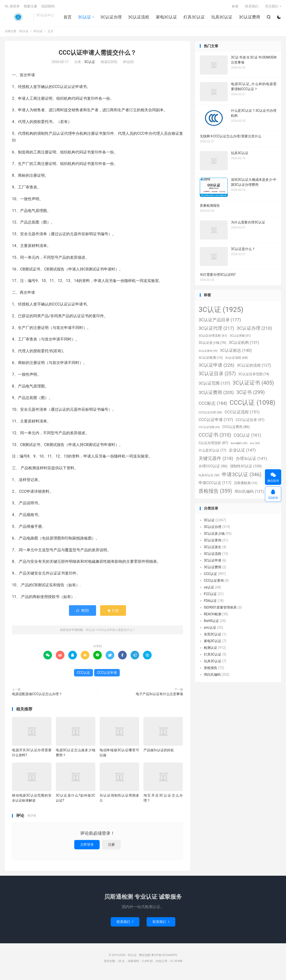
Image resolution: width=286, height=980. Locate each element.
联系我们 (252, 6)
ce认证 (209, 587)
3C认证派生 (213, 547)
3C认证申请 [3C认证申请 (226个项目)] (216, 365)
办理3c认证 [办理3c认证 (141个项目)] (251, 458)
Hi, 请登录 (12, 6)
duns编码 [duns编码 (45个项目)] (239, 443)
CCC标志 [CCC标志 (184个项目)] (213, 403)
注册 (111, 845)
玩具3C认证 (222, 17)
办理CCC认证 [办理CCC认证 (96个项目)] (213, 466)
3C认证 (18, 17)
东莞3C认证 (213, 634)
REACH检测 (213, 614)
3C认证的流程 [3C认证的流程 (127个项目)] (254, 365)
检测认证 (211, 648)
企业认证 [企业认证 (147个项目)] (242, 450)
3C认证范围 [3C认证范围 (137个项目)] (214, 383)
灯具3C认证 (194, 17)
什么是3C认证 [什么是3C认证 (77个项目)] (212, 450)
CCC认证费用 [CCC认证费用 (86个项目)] (236, 427)
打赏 (113, 610)
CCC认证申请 (107, 673)
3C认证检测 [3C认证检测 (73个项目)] (211, 358)
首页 (68, 17)
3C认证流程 (139, 17)
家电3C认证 (167, 17)
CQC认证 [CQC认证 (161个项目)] (247, 435)
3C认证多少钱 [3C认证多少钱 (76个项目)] (212, 343)
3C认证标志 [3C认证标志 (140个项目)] (236, 350)
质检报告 (211, 668)
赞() (83, 610)
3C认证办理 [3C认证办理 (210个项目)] (254, 328)
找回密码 (48, 6)
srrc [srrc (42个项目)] (255, 443)
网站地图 (145, 955)
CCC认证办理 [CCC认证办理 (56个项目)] (210, 412)
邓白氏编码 (212, 675)
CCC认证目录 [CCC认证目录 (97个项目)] (250, 420)
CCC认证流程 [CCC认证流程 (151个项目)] (242, 412)
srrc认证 (210, 628)
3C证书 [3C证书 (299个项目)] (251, 392)
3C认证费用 (249, 17)
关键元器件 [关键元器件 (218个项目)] (216, 458)
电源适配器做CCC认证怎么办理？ (37, 694)
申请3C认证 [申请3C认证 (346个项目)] (242, 474)
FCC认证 (210, 594)
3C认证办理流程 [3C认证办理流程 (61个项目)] (213, 336)
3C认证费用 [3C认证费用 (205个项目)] (216, 393)
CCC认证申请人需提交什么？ (97, 53)
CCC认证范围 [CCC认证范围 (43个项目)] (209, 427)
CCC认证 (83, 673)
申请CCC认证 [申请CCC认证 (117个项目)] (215, 483)
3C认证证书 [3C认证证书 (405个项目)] (253, 383)
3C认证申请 (213, 560)
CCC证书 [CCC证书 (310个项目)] (215, 435)
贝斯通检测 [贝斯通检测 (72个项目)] (246, 483)
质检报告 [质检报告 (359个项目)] (215, 491)
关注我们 (272, 6)
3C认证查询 (213, 540)
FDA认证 (210, 601)
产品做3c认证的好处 (159, 750)
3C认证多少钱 (214, 534)
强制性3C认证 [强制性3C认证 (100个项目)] (246, 466)
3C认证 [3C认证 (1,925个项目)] (221, 310)
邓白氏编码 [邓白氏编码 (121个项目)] (249, 491)
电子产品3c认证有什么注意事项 (159, 694)
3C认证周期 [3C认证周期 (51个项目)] (240, 336)
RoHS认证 (211, 621)
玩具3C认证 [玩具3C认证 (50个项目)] (209, 475)
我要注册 (30, 6)
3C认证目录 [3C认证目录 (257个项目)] (217, 374)
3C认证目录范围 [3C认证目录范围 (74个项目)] (254, 374)
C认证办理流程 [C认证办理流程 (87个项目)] (213, 443)
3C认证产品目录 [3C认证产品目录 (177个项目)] (220, 320)
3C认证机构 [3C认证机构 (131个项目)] (244, 343)
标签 (235, 6)
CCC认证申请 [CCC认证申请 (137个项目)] (216, 420)
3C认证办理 (111, 17)
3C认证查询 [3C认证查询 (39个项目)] (208, 351)
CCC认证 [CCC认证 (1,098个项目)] (252, 403)
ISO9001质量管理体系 (220, 607)
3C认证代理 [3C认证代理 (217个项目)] (216, 328)
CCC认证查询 (214, 581)
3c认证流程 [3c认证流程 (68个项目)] (236, 358)
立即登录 (87, 845)
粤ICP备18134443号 (164, 955)
